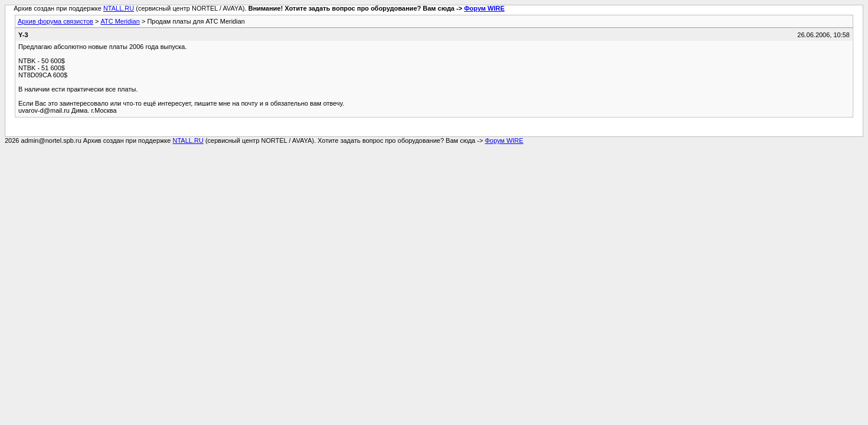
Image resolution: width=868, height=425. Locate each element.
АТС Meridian (120, 21)
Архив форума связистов (55, 21)
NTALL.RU (119, 8)
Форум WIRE (484, 8)
